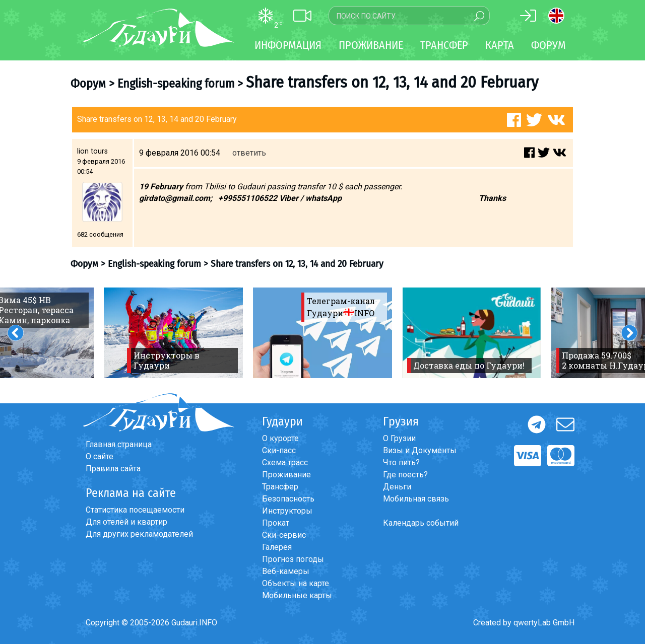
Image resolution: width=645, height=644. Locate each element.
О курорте (280, 438)
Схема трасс (285, 462)
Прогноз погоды (293, 559)
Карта (500, 45)
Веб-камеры (286, 571)
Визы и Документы (420, 450)
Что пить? (401, 462)
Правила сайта (113, 469)
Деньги (397, 487)
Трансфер (280, 487)
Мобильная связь (416, 499)
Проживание (286, 475)
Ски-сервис (284, 535)
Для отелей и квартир (126, 522)
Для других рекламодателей (139, 534)
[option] (173, 333)
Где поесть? (405, 475)
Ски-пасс (279, 450)
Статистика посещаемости (135, 510)
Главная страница (119, 444)
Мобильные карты (297, 595)
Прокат (276, 523)
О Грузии (399, 438)
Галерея (277, 547)
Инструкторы (287, 511)
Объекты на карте (296, 583)
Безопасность (288, 499)
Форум (549, 45)
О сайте (100, 456)
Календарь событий (421, 523)
